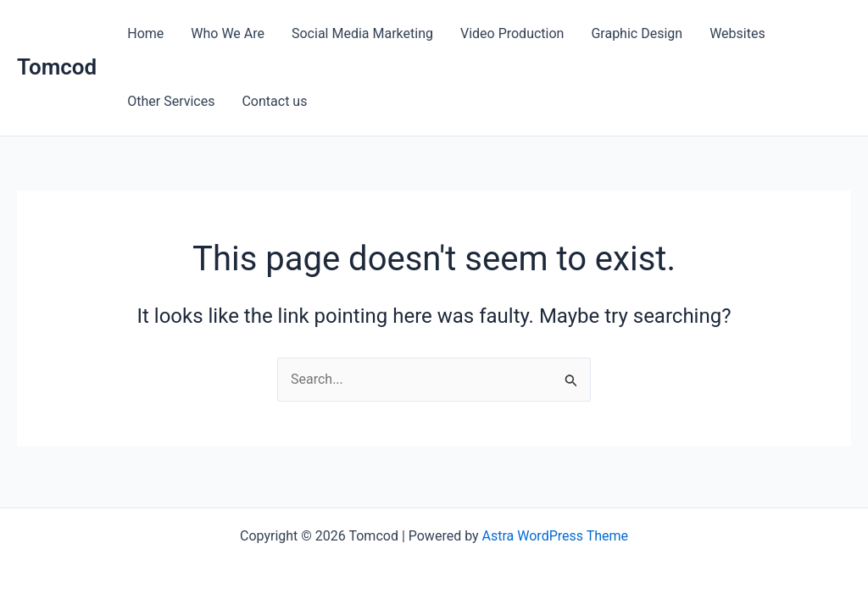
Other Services (171, 101)
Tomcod (57, 67)
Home (145, 33)
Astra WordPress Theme (555, 536)
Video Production (512, 33)
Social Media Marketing (362, 33)
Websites (737, 33)
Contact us (274, 101)
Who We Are (228, 33)
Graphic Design (637, 33)
